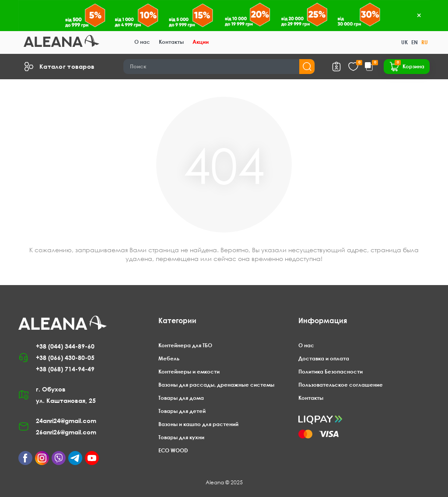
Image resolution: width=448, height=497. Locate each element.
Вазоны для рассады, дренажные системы (216, 385)
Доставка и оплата (324, 358)
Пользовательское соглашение (341, 385)
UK (404, 42)
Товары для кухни (181, 437)
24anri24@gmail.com (66, 421)
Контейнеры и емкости (189, 372)
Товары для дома (181, 398)
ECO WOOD (173, 450)
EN (415, 42)
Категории (177, 321)
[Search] (219, 67)
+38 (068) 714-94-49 (65, 369)
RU (425, 42)
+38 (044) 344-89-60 (65, 346)
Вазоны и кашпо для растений (198, 424)
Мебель (169, 358)
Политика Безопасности (331, 372)
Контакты (171, 42)
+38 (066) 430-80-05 (65, 358)
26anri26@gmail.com (66, 432)
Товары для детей (182, 411)
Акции (201, 42)
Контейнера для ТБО (185, 345)
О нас (142, 42)
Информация (323, 321)
